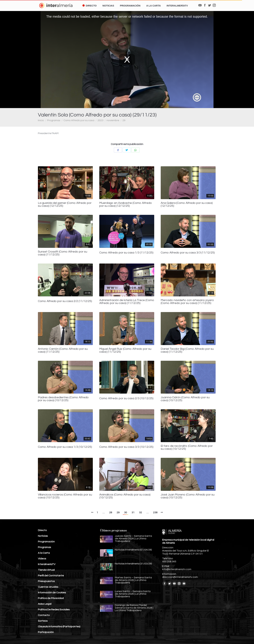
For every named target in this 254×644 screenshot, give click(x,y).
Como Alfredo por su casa (79, 120)
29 (124, 120)
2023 (100, 120)
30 (126, 512)
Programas (54, 120)
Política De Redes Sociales (54, 610)
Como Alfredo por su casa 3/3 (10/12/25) (126, 447)
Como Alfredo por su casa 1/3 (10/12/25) (65, 447)
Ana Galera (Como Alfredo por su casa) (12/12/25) (187, 204)
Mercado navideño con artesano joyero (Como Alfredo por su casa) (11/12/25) (187, 302)
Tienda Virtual (46, 570)
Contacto (44, 615)
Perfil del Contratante (51, 576)
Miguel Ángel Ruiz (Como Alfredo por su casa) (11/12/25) (125, 350)
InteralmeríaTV (47, 564)
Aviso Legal (45, 604)
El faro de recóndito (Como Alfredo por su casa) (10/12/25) (187, 447)
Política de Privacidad (51, 598)
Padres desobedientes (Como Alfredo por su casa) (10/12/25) (63, 399)
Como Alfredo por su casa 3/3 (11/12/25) (188, 253)
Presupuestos (46, 581)
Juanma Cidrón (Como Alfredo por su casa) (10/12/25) (185, 399)
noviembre (113, 120)
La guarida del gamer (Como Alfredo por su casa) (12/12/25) (65, 204)
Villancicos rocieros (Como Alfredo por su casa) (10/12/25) (65, 496)
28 (111, 512)
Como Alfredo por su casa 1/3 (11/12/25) (126, 253)
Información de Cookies (52, 593)
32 (140, 512)
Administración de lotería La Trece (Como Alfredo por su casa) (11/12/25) (127, 302)
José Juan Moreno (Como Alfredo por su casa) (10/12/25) (188, 496)
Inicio (41, 120)
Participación (46, 632)
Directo (42, 530)
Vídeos (42, 559)
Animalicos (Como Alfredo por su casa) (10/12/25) (125, 496)
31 (133, 512)
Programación (46, 542)
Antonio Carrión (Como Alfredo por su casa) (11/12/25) (63, 350)
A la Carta (44, 553)
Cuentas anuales (48, 587)
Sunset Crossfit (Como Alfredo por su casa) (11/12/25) (63, 253)
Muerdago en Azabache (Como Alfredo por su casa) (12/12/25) (126, 204)
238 (155, 512)
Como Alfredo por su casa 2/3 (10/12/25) (126, 398)
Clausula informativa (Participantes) (59, 627)
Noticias (43, 536)
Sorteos (43, 621)
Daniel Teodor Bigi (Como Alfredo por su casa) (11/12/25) (187, 350)
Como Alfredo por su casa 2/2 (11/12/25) (65, 301)
